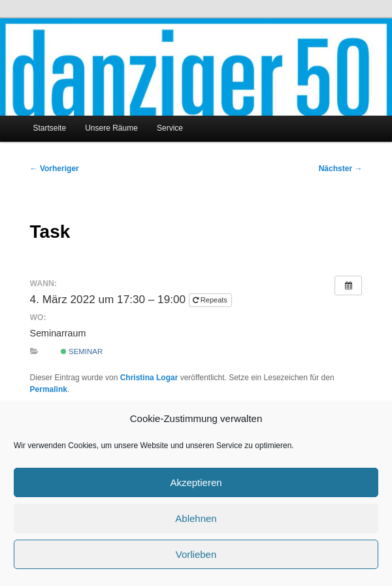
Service (170, 128)
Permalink (49, 389)
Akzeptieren (196, 482)
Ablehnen (196, 518)
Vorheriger (55, 169)
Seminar (82, 351)
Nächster (341, 169)
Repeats (211, 300)
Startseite (49, 128)
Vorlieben (196, 554)
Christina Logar (149, 378)
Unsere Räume (111, 128)
